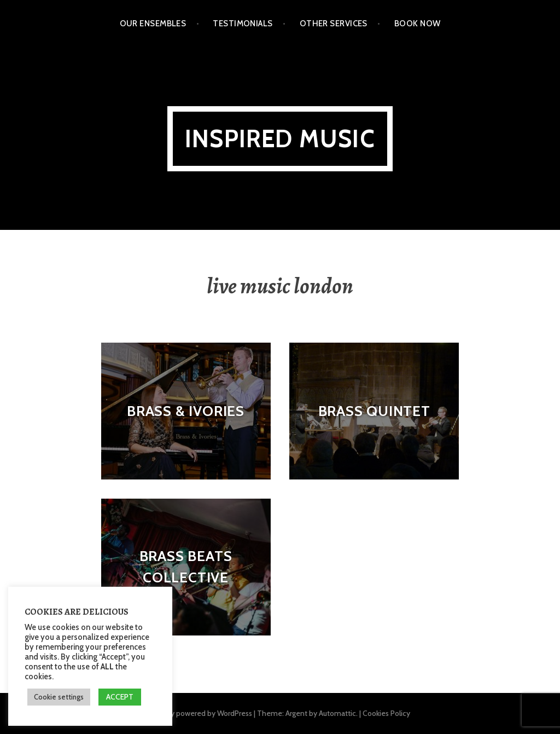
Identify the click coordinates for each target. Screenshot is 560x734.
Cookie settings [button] (59, 697)
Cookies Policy (386, 713)
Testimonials (243, 24)
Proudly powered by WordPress (201, 713)
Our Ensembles (153, 24)
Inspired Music (280, 139)
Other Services (334, 24)
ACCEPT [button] (120, 697)
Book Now (418, 24)
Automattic (337, 713)
